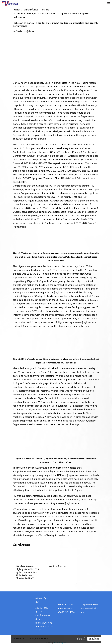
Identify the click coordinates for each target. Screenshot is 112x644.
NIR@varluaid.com (89, 605)
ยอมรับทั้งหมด (94, 639)
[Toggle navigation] (109, 3)
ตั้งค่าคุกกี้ (81, 639)
